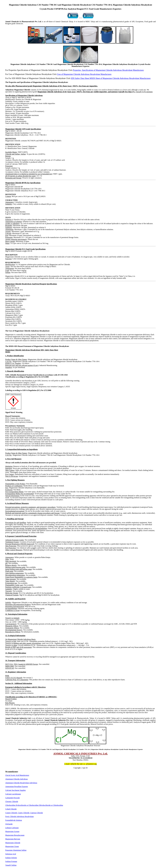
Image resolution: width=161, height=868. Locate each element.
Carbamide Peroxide (13, 798)
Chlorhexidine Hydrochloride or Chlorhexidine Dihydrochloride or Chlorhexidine (34, 805)
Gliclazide (9, 824)
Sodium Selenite (11, 858)
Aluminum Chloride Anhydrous (17, 779)
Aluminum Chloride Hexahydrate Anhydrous (21, 783)
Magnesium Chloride (13, 843)
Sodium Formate (11, 861)
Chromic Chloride (12, 802)
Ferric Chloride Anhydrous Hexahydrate (20, 816)
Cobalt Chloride (11, 809)
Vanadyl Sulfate (11, 865)
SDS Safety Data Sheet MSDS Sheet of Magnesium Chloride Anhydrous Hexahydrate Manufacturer (111, 78)
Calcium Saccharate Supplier (16, 790)
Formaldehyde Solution (14, 820)
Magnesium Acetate (12, 831)
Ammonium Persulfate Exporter (17, 787)
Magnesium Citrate (12, 846)
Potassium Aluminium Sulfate (16, 850)
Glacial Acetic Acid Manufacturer (17, 775)
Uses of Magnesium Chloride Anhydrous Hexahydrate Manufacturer (84, 74)
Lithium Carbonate (12, 828)
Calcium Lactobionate (13, 794)
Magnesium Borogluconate (15, 835)
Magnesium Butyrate (13, 839)
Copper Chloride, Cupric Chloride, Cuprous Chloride (24, 813)
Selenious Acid (11, 854)
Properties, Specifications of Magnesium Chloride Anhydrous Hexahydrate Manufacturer (108, 70)
